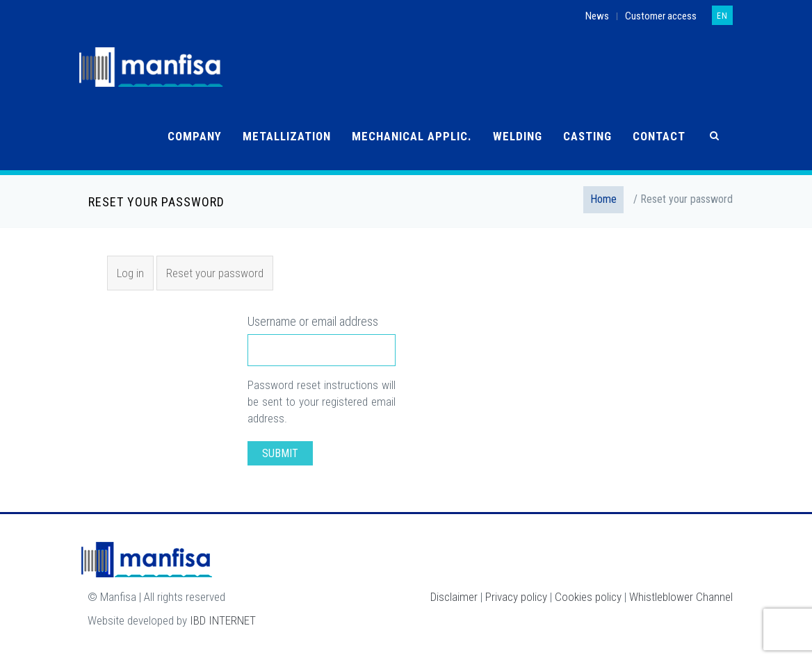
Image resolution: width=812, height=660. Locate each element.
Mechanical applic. (412, 136)
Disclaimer (454, 597)
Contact (659, 136)
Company (195, 136)
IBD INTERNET (223, 620)
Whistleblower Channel (681, 597)
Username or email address (313, 321)
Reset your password (219, 277)
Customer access (661, 16)
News (597, 16)
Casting (587, 136)
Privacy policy (516, 597)
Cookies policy (588, 597)
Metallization (287, 136)
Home (603, 199)
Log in (130, 273)
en (722, 16)
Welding (518, 136)
